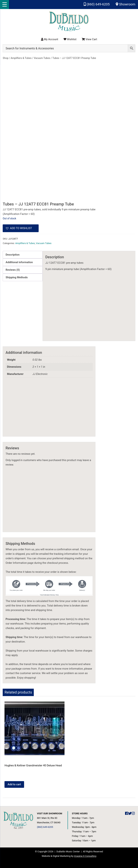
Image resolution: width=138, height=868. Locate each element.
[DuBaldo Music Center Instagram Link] (133, 813)
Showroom (126, 4)
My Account (50, 39)
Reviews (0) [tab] (13, 270)
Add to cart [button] (14, 784)
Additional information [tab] (19, 262)
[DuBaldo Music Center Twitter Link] (130, 813)
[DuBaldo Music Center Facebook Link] (127, 813)
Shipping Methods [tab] (17, 277)
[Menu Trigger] (4, 5)
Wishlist (70, 39)
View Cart (89, 39)
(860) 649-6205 (97, 4)
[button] (21, 228)
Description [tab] (12, 255)
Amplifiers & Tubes (25, 243)
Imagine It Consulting (85, 856)
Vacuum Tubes (44, 243)
